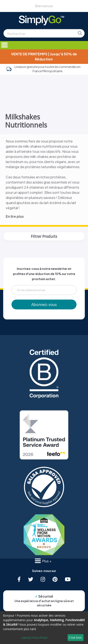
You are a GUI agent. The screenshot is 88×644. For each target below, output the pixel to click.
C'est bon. (75, 637)
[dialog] (44, 628)
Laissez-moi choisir (34, 637)
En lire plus (15, 216)
